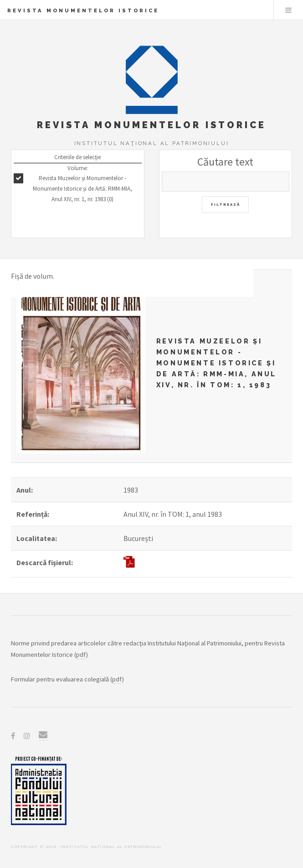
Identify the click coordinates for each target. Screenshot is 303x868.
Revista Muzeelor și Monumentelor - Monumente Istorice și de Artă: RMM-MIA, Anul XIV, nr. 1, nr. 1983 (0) (82, 189)
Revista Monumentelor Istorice (83, 10)
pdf (81, 655)
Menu (288, 10)
